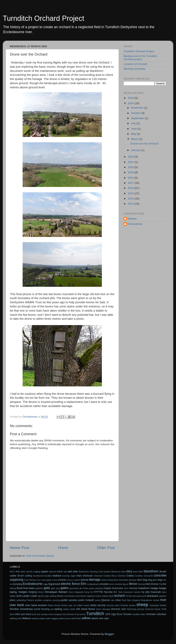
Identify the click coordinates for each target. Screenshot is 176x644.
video (143, 614)
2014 (131, 199)
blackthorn (151, 571)
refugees (136, 600)
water (42, 618)
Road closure (54, 605)
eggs (46, 584)
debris (104, 580)
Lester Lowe (30, 596)
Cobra (130, 576)
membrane (69, 596)
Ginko (86, 588)
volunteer (161, 614)
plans (13, 600)
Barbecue (116, 572)
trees (51, 614)
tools (34, 614)
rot (75, 605)
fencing (141, 584)
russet (86, 605)
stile (78, 609)
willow (86, 618)
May (134, 134)
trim (64, 614)
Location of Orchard (135, 64)
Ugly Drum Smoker (121, 614)
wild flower (76, 618)
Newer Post (19, 548)
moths (98, 596)
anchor (29, 572)
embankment (93, 584)
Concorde (148, 576)
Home (63, 548)
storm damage (103, 609)
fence (133, 584)
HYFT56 (98, 592)
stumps (141, 609)
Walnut (27, 618)
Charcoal (98, 576)
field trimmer (152, 584)
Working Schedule (134, 69)
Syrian (158, 609)
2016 (131, 188)
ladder (13, 596)
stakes (66, 609)
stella (73, 609)
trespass (58, 614)
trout (77, 614)
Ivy (143, 592)
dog (145, 580)
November (138, 108)
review (156, 600)
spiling (58, 609)
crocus (70, 580)
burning (66, 576)
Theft (164, 609)
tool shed (26, 614)
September (138, 118)
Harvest (133, 588)
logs (47, 596)
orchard (119, 596)
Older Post (106, 548)
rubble (80, 605)
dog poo (152, 580)
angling (37, 572)
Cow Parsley (30, 580)
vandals (136, 614)
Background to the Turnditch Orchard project (140, 58)
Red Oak (126, 600)
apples (45, 572)
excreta (118, 584)
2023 (131, 157)
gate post (55, 588)
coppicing (16, 580)
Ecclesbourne (33, 584)
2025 (131, 98)
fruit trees (29, 588)
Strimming (132, 609)
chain (79, 576)
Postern (30, 600)
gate (47, 588)
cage (73, 576)
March (135, 139)
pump (98, 600)
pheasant (153, 596)
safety (93, 605)
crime (55, 580)
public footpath (86, 600)
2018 (131, 178)
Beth (141, 572)
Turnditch (95, 614)
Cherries (121, 576)
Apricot (53, 572)
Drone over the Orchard (144, 144)
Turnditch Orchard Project (44, 18)
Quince (106, 600)
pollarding (21, 600)
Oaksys (132, 219)
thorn (12, 614)
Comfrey (139, 576)
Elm (83, 584)
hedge (154, 588)
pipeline (163, 596)
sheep (142, 605)
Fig (161, 584)
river (163, 600)
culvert (77, 580)
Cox (39, 580)
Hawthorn (144, 588)
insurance (128, 592)
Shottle (163, 605)
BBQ (129, 571)
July (134, 123)
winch (95, 618)
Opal (111, 596)
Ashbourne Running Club (91, 572)
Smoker (14, 609)
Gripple (107, 588)
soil (52, 609)
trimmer (71, 614)
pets (144, 596)
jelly (148, 592)
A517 (12, 572)
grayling (99, 588)
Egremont (54, 584)
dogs (160, 580)
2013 (131, 204)
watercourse (65, 618)
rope (70, 605)
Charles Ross (110, 576)
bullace (57, 576)
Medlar (60, 596)
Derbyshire (113, 580)
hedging (33, 592)
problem (39, 600)
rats (113, 600)
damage (95, 580)
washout (35, 618)
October (136, 113)
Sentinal (124, 605)
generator (74, 588)
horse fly (89, 592)
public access (69, 600)
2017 (131, 183)
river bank (17, 605)
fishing (13, 588)
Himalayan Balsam (56, 592)
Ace (18, 572)
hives (71, 592)
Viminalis (151, 614)
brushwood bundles (42, 576)
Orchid (129, 596)
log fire (41, 596)
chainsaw (88, 576)
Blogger (109, 634)
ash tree (73, 571)
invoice (137, 592)
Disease (132, 580)
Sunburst (149, 609)
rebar (118, 600)
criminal (62, 580)
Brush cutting (25, 576)
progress (48, 600)
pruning (56, 600)
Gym (126, 588)
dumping (18, 584)
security (101, 605)
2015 (131, 193)
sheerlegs (154, 605)
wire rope (104, 618)
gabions (39, 588)
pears (139, 596)
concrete (160, 575)
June (134, 129)
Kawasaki (156, 592)
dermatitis (123, 580)
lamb (19, 596)
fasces (126, 584)
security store (113, 605)
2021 (131, 162)
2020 (131, 167)
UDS (108, 614)
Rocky (64, 605)
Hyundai (108, 592)
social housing (42, 609)
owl (134, 596)
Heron (41, 592)
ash (65, 572)
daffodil (84, 580)
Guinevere (118, 588)
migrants (90, 596)
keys (164, 592)
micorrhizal (80, 596)
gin (81, 588)
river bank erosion (36, 605)
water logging (52, 618)
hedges (23, 592)
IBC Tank (118, 592)
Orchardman (135, 224)
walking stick (16, 618)
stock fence (88, 609)
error (112, 584)
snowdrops (26, 609)
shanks (132, 605)
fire (165, 584)
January (136, 150)
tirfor (18, 614)
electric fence (70, 584)
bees (135, 572)
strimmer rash (118, 609)
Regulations (146, 600)
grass (92, 588)
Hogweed (79, 592)
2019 (131, 172)
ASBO (60, 572)
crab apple (46, 580)
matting (53, 596)
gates (65, 588)
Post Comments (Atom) (40, 556)
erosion (104, 584)
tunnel (83, 614)
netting (105, 596)
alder (23, 572)
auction (107, 572)
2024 (131, 103)
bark (124, 572)
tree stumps (42, 614)
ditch (140, 580)
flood (20, 588)
